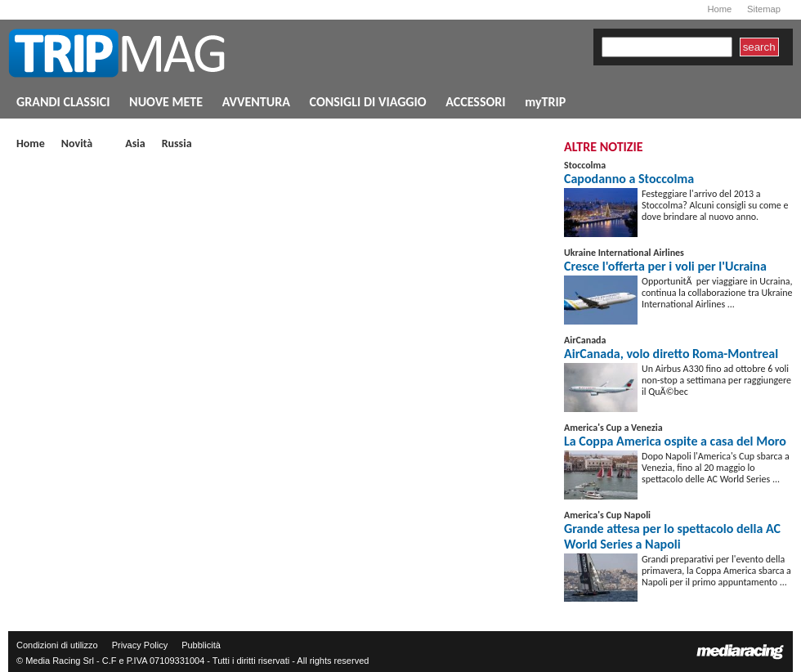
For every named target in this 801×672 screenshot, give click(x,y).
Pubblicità (201, 645)
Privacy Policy (140, 645)
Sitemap (764, 9)
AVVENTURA (256, 102)
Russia (177, 145)
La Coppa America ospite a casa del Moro (675, 441)
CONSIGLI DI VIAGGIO (368, 102)
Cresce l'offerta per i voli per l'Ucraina (665, 266)
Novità (77, 145)
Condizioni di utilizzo (57, 645)
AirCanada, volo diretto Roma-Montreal (671, 354)
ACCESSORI (475, 102)
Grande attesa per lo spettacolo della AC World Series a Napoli (672, 536)
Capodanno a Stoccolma (629, 179)
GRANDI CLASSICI (63, 102)
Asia (135, 145)
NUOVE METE (166, 102)
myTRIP (545, 102)
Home (719, 9)
